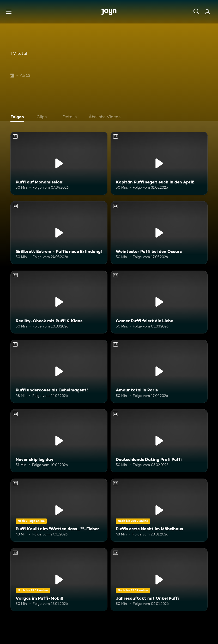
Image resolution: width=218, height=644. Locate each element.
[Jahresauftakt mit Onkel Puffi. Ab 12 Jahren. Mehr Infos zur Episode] (159, 580)
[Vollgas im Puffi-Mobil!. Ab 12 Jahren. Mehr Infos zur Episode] (59, 580)
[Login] (207, 12)
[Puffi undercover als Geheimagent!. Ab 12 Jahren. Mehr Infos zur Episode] (59, 371)
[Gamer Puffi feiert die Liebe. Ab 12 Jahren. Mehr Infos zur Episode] (159, 302)
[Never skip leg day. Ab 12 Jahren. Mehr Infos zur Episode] (59, 441)
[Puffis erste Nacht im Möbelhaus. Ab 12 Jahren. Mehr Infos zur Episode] (159, 510)
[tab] (19, 117)
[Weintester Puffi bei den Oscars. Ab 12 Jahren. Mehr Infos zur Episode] (159, 233)
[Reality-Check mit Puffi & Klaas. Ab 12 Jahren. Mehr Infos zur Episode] (59, 302)
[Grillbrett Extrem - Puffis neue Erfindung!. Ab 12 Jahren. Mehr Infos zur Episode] (59, 233)
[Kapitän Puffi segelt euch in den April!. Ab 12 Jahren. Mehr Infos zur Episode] (159, 163)
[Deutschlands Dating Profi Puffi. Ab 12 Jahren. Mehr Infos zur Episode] (159, 441)
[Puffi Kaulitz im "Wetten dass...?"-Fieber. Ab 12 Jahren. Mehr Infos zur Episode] (59, 510)
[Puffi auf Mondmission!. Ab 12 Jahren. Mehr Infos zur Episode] (59, 163)
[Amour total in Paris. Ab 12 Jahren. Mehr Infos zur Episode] (159, 371)
